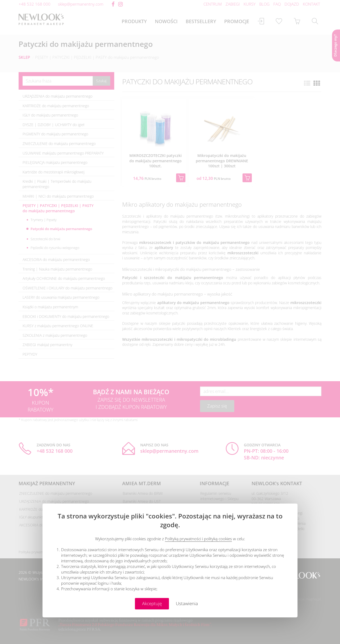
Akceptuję (152, 603)
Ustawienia (187, 603)
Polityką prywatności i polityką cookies (198, 539)
